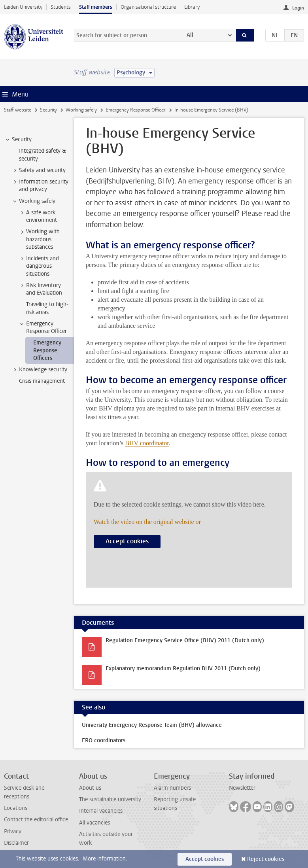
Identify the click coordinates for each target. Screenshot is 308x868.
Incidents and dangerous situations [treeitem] (39, 266)
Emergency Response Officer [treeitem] (43, 327)
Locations (16, 808)
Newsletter (242, 788)
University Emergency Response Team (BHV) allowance (152, 725)
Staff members (96, 7)
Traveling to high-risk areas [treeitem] (47, 308)
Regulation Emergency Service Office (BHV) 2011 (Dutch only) (185, 640)
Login (298, 8)
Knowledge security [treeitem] (39, 370)
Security (48, 110)
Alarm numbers (172, 788)
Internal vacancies (101, 811)
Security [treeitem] (18, 140)
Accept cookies (127, 541)
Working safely (81, 110)
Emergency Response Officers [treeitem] (47, 350)
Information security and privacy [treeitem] (40, 185)
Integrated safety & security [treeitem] (42, 155)
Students (61, 7)
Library (192, 7)
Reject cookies (266, 859)
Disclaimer (16, 843)
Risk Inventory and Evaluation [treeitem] (40, 289)
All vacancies (94, 823)
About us (90, 788)
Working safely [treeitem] (33, 201)
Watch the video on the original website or (147, 522)
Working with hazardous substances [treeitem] (39, 239)
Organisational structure (148, 7)
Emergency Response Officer (135, 110)
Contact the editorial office (36, 820)
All (190, 35)
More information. (105, 859)
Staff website (18, 110)
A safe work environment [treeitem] (38, 216)
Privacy (13, 831)
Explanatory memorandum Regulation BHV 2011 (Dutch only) (183, 668)
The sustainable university (110, 799)
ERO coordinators (104, 740)
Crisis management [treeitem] (42, 381)
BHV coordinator (147, 443)
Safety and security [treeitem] (39, 170)
